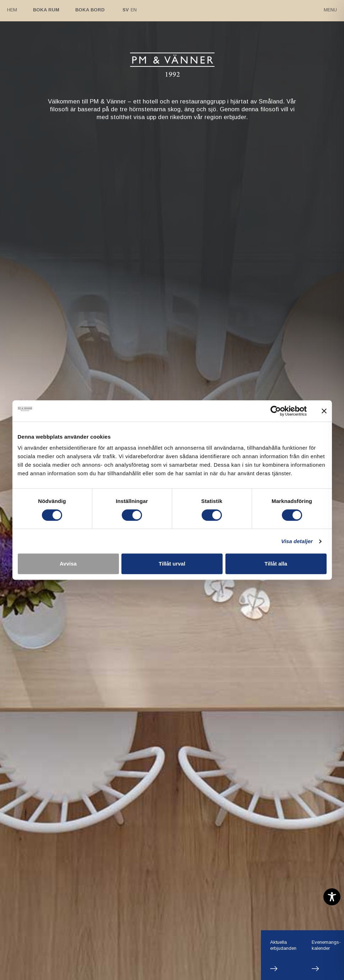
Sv (126, 10)
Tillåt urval (172, 564)
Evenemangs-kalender (326, 945)
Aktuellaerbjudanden (283, 945)
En (134, 10)
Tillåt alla (276, 564)
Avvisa (68, 564)
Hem (12, 10)
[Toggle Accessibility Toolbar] (332, 897)
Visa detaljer (297, 541)
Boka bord (90, 10)
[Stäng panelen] (324, 411)
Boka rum (46, 10)
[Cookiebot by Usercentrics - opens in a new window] (276, 411)
